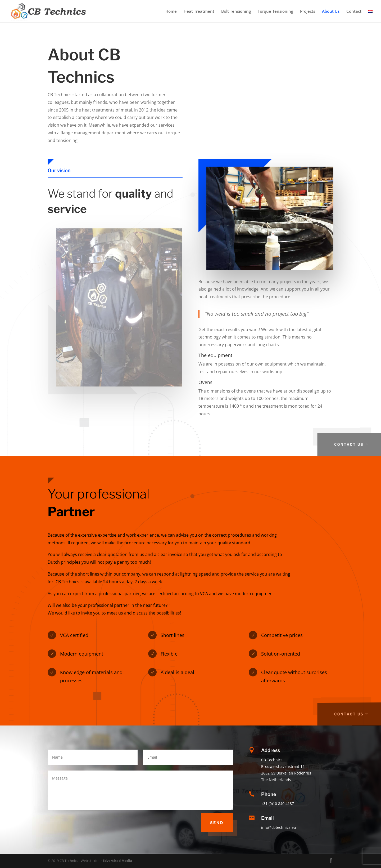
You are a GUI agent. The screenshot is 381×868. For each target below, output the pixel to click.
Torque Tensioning (275, 12)
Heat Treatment (199, 12)
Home (171, 12)
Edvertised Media (117, 861)
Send (217, 823)
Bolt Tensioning (236, 12)
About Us (331, 12)
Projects (308, 12)
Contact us (356, 444)
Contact (354, 12)
